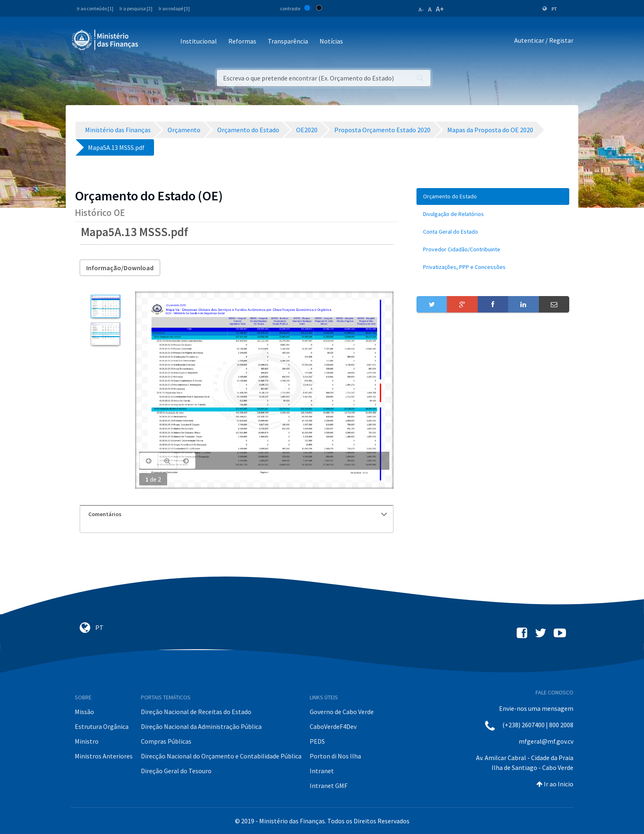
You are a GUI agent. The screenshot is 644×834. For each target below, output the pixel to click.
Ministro (87, 741)
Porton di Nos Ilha (335, 756)
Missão (84, 712)
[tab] (237, 514)
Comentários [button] (238, 514)
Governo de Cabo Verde (342, 712)
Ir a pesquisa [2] (136, 8)
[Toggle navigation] (151, 42)
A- (421, 9)
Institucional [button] (199, 41)
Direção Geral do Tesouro (176, 771)
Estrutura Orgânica (102, 726)
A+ (440, 9)
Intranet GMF (329, 786)
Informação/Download (120, 268)
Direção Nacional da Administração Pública (201, 726)
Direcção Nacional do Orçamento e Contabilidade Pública (221, 756)
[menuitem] (493, 196)
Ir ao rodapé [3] (174, 8)
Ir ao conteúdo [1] (95, 8)
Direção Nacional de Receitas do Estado (196, 712)
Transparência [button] (288, 41)
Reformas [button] (242, 41)
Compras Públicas (166, 741)
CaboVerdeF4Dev (333, 726)
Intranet (322, 771)
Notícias (331, 41)
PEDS (317, 741)
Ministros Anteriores (104, 756)
